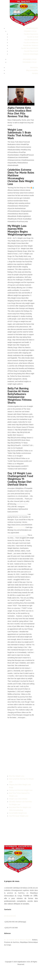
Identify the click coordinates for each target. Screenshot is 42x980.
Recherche (34, 68)
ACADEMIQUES (32, 28)
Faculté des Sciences (31, 45)
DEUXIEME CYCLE (30, 59)
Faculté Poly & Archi (31, 51)
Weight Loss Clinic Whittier (18, 799)
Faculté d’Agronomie (31, 34)
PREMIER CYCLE (30, 31)
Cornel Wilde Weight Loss (18, 813)
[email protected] (20, 527)
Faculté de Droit (33, 37)
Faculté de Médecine (31, 43)
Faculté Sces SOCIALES (29, 48)
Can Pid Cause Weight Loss (19, 816)
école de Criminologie (31, 54)
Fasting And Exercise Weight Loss (21, 790)
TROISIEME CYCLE (29, 62)
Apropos (35, 73)
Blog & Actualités (32, 70)
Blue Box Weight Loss (17, 776)
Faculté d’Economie (31, 40)
